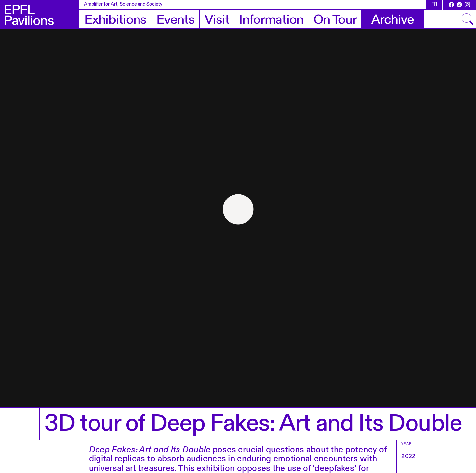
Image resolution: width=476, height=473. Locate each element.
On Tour (335, 20)
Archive (393, 20)
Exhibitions (115, 20)
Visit (217, 20)
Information (271, 20)
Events (176, 20)
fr (434, 4)
